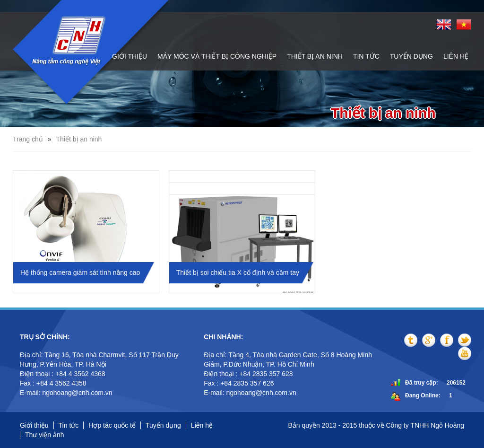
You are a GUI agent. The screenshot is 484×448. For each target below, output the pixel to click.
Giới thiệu (130, 56)
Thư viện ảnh (45, 435)
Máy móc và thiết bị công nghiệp (217, 56)
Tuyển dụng (411, 56)
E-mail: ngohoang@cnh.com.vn (67, 393)
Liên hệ (456, 56)
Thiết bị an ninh (315, 56)
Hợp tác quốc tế (112, 425)
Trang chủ (28, 139)
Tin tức (366, 56)
